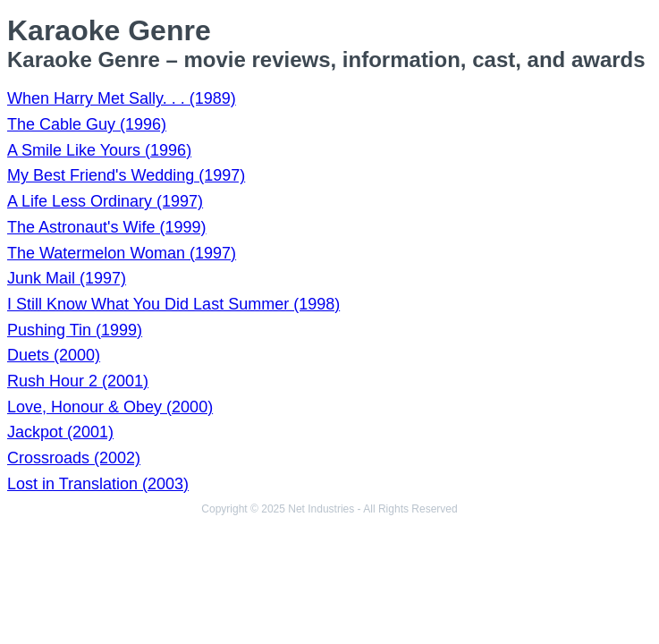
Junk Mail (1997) (67, 278)
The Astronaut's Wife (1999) (107, 227)
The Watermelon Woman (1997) (122, 253)
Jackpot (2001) (60, 432)
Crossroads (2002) (74, 458)
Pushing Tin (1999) (75, 330)
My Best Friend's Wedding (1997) (126, 175)
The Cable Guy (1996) (87, 124)
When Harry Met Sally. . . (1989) (122, 98)
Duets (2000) (54, 355)
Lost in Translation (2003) (98, 484)
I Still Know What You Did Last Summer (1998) (173, 304)
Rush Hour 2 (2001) (78, 381)
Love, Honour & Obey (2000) (110, 407)
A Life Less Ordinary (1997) (105, 201)
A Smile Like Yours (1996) (99, 150)
